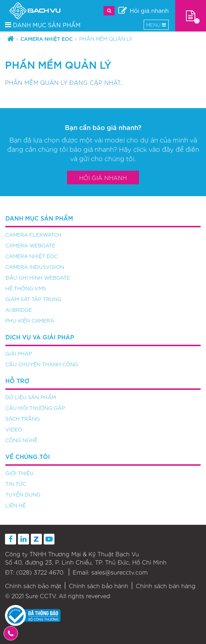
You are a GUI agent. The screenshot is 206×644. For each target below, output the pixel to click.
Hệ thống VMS (26, 288)
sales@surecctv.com (119, 572)
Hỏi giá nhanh (103, 178)
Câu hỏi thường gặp (35, 408)
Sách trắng (23, 418)
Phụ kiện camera (30, 320)
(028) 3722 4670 (40, 572)
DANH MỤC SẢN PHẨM (43, 25)
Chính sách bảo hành (99, 586)
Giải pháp (19, 353)
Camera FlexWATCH (33, 234)
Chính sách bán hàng (166, 586)
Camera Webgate (30, 245)
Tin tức (16, 484)
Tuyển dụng (23, 494)
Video (14, 429)
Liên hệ (16, 505)
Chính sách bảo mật (33, 586)
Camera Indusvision (35, 267)
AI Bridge (19, 310)
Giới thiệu (20, 473)
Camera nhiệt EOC (47, 38)
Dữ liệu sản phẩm (31, 397)
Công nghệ (21, 440)
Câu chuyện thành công (42, 364)
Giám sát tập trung (33, 299)
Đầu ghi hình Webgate (38, 277)
